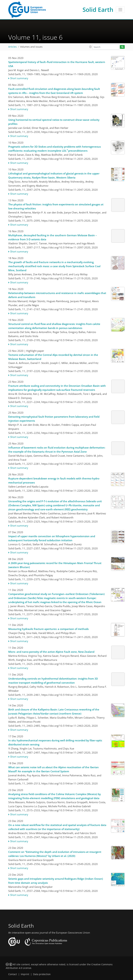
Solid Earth (98, 10)
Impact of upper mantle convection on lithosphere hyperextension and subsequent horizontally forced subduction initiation (52, 538)
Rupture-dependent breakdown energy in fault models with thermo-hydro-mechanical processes (54, 480)
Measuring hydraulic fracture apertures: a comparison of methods (48, 629)
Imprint (25, 974)
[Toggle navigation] (120, 10)
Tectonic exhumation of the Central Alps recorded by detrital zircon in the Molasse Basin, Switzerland (53, 357)
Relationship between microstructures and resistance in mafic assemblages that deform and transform (57, 295)
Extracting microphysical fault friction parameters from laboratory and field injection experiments (54, 419)
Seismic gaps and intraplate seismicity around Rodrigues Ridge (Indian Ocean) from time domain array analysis (56, 881)
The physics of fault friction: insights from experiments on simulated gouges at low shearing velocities (56, 206)
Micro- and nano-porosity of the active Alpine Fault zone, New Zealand (51, 652)
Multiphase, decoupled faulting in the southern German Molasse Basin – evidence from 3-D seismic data (53, 237)
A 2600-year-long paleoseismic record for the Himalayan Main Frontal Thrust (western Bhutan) (55, 565)
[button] (90, 47)
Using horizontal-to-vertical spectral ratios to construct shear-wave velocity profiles (54, 122)
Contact (13, 974)
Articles (12, 47)
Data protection (42, 974)
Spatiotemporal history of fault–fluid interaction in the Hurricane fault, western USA (57, 64)
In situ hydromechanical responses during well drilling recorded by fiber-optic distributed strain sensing (55, 742)
